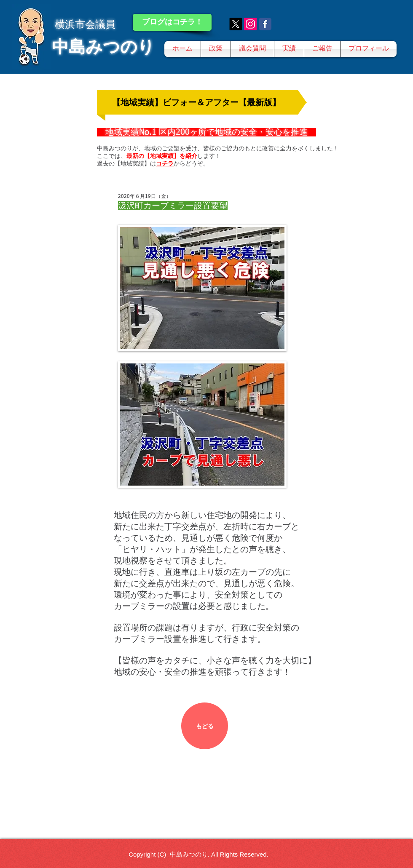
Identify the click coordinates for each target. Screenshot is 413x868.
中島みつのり (103, 47)
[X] (236, 24)
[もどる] (205, 726)
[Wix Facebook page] (265, 24)
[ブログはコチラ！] (172, 22)
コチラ (165, 163)
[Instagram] (250, 24)
